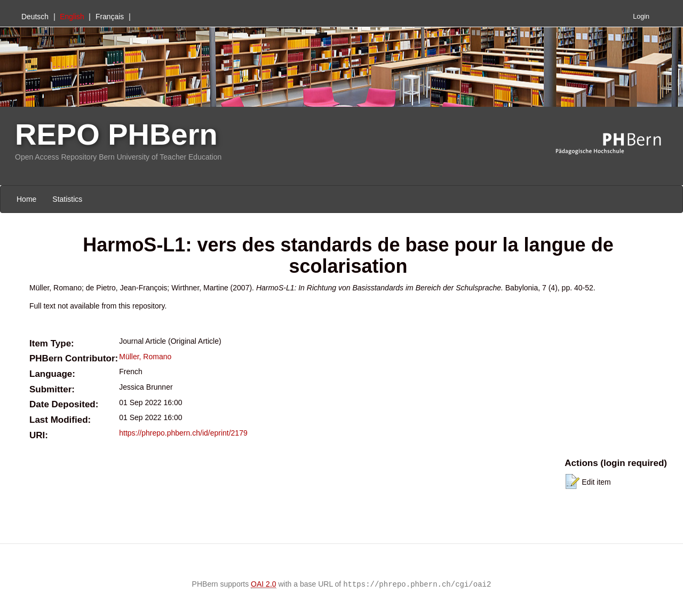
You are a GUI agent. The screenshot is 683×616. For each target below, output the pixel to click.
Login (641, 17)
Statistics (67, 199)
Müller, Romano (145, 357)
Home (26, 199)
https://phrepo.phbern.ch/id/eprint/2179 (183, 433)
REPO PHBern (116, 134)
